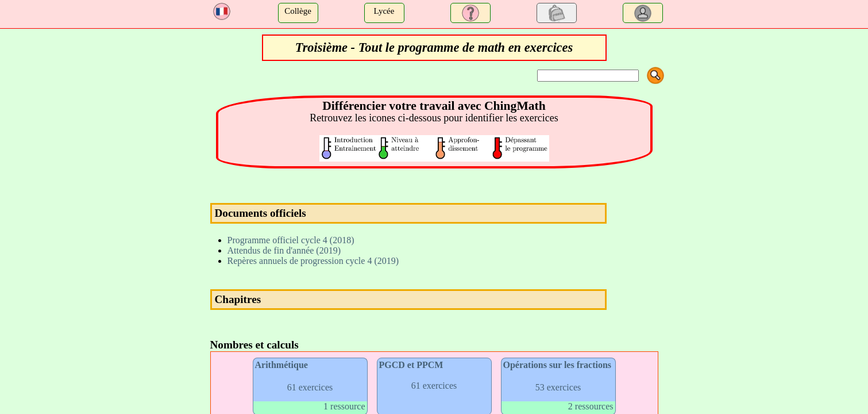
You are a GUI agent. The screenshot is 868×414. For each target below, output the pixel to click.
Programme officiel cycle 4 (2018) (291, 240)
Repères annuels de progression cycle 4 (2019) (313, 261)
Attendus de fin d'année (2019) (284, 250)
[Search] (588, 76)
